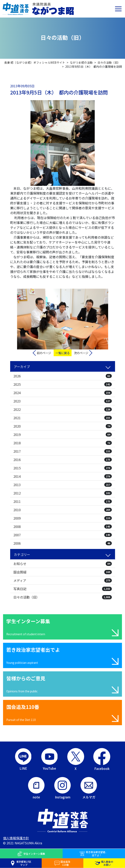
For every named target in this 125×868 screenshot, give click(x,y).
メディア (63, 580)
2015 (63, 468)
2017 (63, 451)
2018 (63, 443)
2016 (63, 460)
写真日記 (63, 589)
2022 (63, 409)
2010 (63, 510)
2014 (63, 476)
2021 (63, 418)
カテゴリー (22, 554)
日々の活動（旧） (63, 597)
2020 (63, 426)
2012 (63, 493)
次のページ (81, 353)
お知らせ (63, 564)
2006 (63, 543)
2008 (63, 527)
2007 (63, 535)
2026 (63, 376)
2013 (63, 485)
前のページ (44, 353)
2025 (63, 384)
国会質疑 (63, 572)
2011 (63, 501)
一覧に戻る (63, 353)
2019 (63, 435)
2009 (63, 518)
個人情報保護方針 (16, 838)
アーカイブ (22, 367)
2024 (63, 393)
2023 (63, 401)
